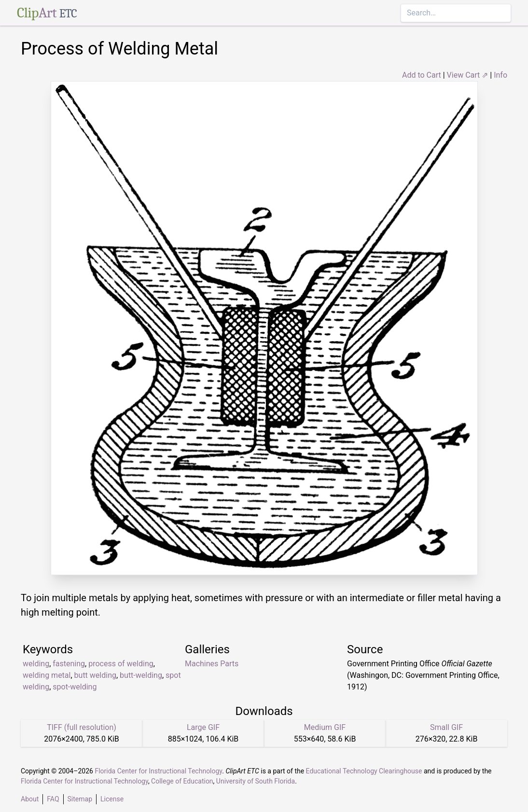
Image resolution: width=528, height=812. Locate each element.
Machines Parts (212, 664)
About (30, 799)
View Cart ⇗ (468, 75)
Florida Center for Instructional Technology (158, 771)
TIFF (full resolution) (82, 727)
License (112, 799)
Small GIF (446, 727)
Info (500, 75)
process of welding (121, 664)
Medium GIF (325, 727)
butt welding (95, 675)
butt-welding (141, 675)
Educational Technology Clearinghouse (364, 771)
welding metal (47, 675)
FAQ (53, 799)
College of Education (182, 781)
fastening (69, 664)
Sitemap (80, 799)
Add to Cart (422, 75)
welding (36, 664)
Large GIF (203, 727)
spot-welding (75, 687)
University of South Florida (256, 781)
